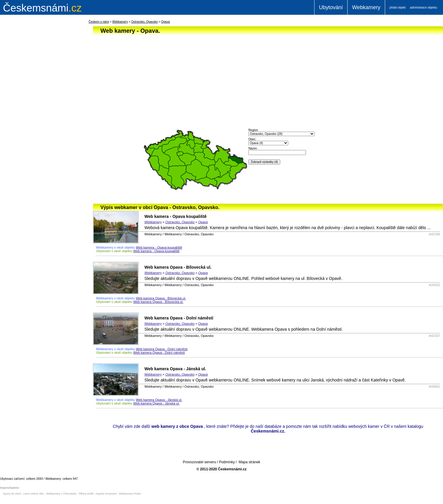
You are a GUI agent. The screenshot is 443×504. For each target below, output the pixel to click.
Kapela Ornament (106, 494)
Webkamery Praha (130, 494)
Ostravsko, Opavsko (144, 22)
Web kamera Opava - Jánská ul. (175, 369)
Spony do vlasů (12, 494)
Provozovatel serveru (199, 462)
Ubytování (331, 7)
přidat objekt (398, 8)
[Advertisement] (35, 113)
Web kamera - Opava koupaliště (176, 216)
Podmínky (227, 462)
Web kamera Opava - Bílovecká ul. (178, 267)
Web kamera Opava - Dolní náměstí (179, 318)
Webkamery (366, 7)
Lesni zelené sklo (34, 494)
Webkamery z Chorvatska (61, 494)
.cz (42, 8)
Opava (165, 22)
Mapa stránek (249, 462)
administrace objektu (424, 8)
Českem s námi (99, 22)
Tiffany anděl (86, 494)
